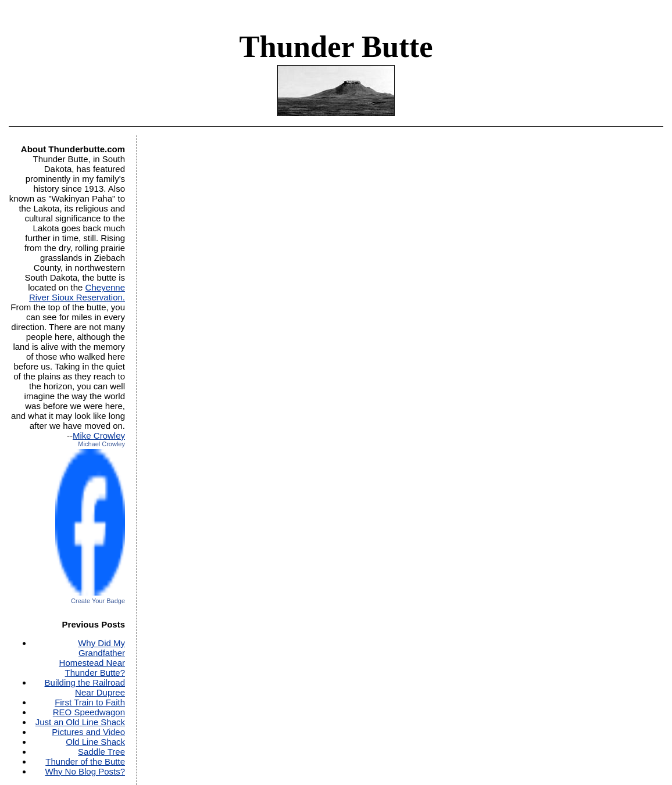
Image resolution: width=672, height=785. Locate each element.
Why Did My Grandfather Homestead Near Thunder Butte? (92, 658)
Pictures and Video (88, 732)
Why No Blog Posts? (85, 771)
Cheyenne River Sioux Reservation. (77, 292)
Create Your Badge (98, 601)
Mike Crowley (99, 435)
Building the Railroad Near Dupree (85, 687)
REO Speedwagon (89, 712)
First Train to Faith (90, 702)
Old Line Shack (95, 742)
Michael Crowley (101, 444)
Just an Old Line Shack (80, 722)
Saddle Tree (101, 752)
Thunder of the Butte (85, 761)
